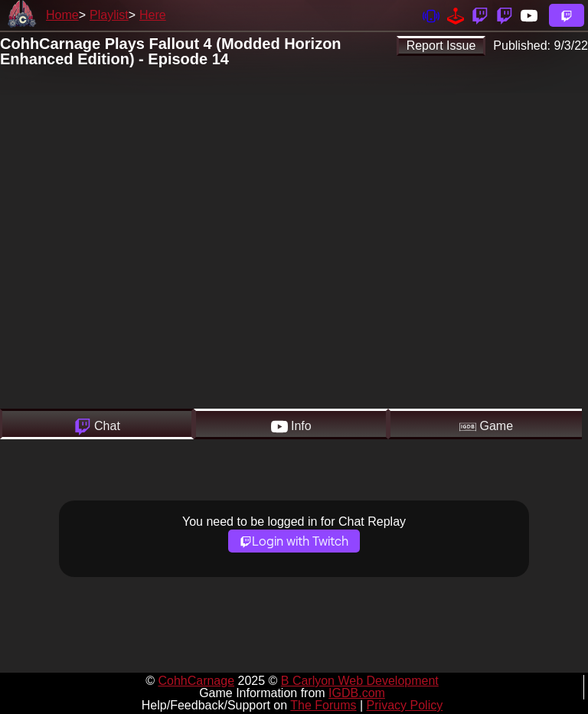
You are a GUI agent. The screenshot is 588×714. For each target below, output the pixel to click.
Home (62, 15)
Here (153, 15)
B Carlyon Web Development (360, 681)
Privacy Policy (405, 705)
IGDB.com (357, 693)
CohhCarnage (196, 681)
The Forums (323, 705)
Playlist (109, 15)
